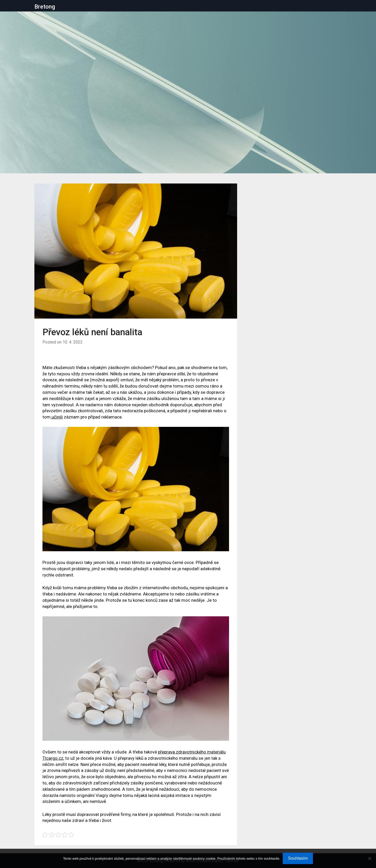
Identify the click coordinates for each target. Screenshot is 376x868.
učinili (57, 417)
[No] (369, 858)
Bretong (45, 7)
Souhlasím (298, 858)
